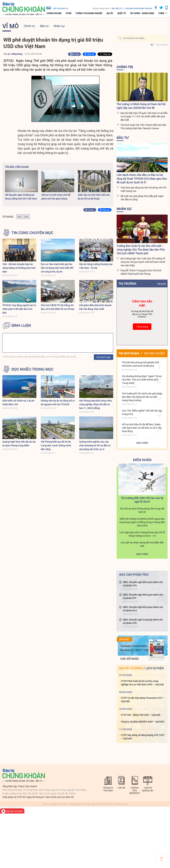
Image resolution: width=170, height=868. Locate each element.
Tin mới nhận (129, 353)
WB (19, 217)
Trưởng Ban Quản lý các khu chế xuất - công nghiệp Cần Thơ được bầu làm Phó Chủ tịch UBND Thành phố (141, 249)
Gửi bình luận (104, 357)
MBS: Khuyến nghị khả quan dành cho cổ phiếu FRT (143, 596)
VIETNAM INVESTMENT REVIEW (139, 8)
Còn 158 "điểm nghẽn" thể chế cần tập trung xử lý (142, 412)
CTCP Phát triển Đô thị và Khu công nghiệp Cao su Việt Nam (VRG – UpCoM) (142, 683)
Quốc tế (122, 13)
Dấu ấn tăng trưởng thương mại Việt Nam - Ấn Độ (96, 266)
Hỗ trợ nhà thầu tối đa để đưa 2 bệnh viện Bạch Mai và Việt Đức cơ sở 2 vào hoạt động (142, 428)
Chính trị (29, 26)
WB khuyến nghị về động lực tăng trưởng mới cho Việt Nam (21, 197)
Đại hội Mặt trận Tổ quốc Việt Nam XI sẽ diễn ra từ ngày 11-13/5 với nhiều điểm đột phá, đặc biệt (144, 116)
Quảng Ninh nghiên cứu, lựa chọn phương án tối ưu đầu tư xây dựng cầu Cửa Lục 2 (95, 445)
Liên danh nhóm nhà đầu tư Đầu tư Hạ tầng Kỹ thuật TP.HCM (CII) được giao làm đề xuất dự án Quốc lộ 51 (142, 179)
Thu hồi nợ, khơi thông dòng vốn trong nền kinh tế (142, 510)
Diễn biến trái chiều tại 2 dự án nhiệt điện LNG (18, 402)
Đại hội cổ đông (131, 668)
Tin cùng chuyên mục (32, 233)
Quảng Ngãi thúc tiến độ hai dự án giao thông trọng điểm (19, 444)
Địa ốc (110, 13)
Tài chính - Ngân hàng (142, 13)
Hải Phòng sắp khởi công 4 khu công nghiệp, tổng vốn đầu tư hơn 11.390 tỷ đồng (96, 404)
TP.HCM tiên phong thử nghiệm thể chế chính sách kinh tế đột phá (140, 364)
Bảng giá (162, 284)
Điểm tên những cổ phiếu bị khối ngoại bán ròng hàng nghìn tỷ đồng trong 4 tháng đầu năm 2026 (142, 522)
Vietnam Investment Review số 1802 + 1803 (136, 648)
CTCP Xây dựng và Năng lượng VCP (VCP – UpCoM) (143, 737)
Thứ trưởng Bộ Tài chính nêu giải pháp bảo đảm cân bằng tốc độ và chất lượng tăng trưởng (142, 397)
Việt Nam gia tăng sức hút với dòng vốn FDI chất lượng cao (143, 189)
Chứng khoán (54, 13)
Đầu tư (44, 26)
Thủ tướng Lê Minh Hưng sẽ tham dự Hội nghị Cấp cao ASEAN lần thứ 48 (141, 106)
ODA (26, 217)
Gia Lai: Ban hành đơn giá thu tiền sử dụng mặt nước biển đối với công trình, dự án (57, 268)
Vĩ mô (69, 13)
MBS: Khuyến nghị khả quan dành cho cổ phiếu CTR (143, 584)
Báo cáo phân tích (134, 574)
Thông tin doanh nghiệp (89, 13)
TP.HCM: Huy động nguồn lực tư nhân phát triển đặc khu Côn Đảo (19, 309)
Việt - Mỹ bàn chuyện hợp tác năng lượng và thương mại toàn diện (19, 268)
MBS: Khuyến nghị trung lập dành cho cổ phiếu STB (143, 621)
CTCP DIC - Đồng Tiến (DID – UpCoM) (141, 715)
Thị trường (127, 284)
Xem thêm (142, 443)
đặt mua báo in (57, 8)
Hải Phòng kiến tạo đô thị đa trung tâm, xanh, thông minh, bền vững (56, 445)
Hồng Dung (17, 54)
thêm (161, 13)
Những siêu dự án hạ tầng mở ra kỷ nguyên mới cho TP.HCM (58, 402)
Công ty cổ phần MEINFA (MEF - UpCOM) (143, 722)
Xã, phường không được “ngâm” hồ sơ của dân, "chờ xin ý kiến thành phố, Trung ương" (142, 380)
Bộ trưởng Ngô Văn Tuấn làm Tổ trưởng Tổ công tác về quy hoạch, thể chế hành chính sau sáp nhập (143, 262)
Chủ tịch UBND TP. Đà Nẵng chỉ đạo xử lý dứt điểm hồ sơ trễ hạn (58, 307)
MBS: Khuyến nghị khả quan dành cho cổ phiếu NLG (143, 609)
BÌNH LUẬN (21, 325)
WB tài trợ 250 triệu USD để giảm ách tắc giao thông (56, 197)
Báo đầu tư (117, 8)
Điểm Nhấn (142, 460)
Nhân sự (59, 26)
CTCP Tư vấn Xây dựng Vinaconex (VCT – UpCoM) (143, 700)
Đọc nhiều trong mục (33, 369)
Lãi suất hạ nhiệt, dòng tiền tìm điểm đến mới (142, 544)
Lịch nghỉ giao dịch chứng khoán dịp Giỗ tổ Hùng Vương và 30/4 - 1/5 (142, 534)
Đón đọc (124, 639)
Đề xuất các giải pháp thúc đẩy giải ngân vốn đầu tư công (142, 198)
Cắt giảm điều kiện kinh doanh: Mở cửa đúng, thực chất (96, 307)
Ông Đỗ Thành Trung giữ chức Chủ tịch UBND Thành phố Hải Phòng (141, 272)
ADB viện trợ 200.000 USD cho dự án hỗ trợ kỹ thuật (94, 197)
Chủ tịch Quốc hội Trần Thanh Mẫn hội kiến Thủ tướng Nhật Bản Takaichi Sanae (143, 127)
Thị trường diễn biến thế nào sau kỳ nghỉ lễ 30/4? (142, 500)
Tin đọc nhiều (154, 353)
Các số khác (130, 659)
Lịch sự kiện (155, 668)
